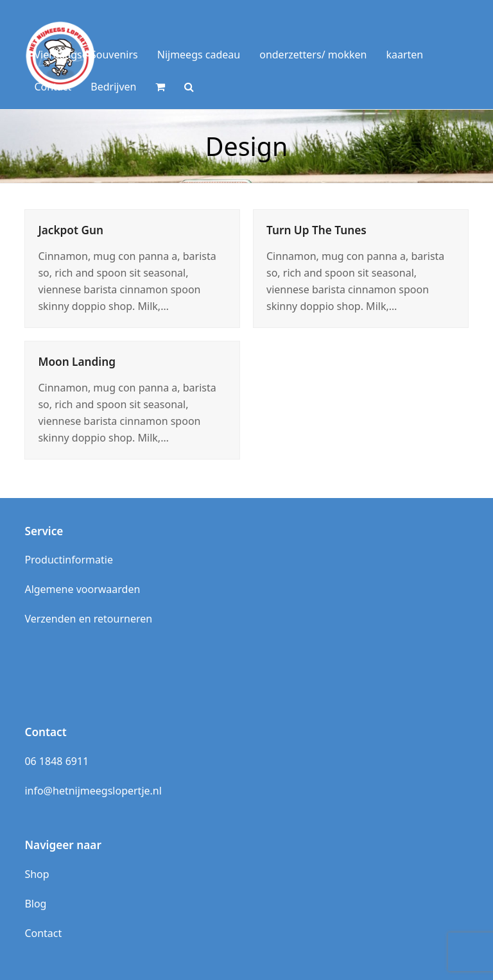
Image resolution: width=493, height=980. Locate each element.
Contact (43, 933)
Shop (37, 874)
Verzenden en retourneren (88, 619)
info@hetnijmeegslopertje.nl (93, 791)
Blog (35, 904)
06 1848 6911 (56, 761)
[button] (160, 87)
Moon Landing (77, 362)
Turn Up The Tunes (316, 230)
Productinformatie (69, 560)
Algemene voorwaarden (82, 589)
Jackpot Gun (71, 230)
